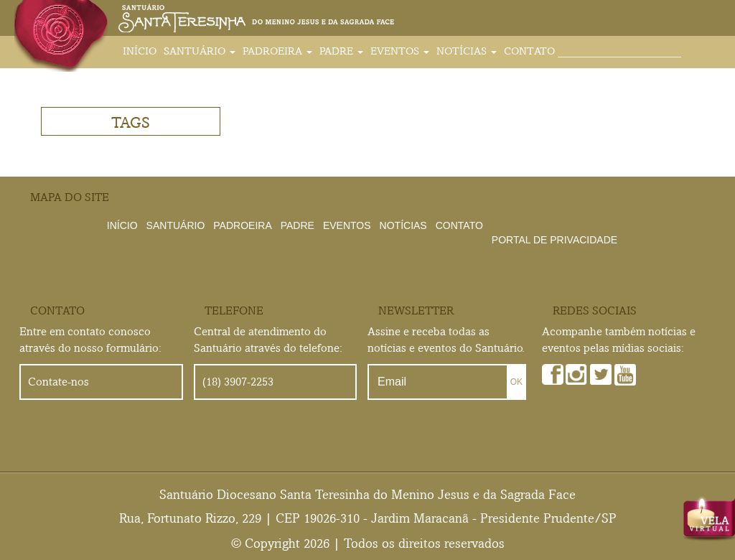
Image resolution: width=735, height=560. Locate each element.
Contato (529, 51)
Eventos (400, 51)
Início (140, 51)
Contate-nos (58, 382)
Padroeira (277, 51)
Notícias (467, 51)
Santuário (200, 51)
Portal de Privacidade (554, 240)
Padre (341, 51)
